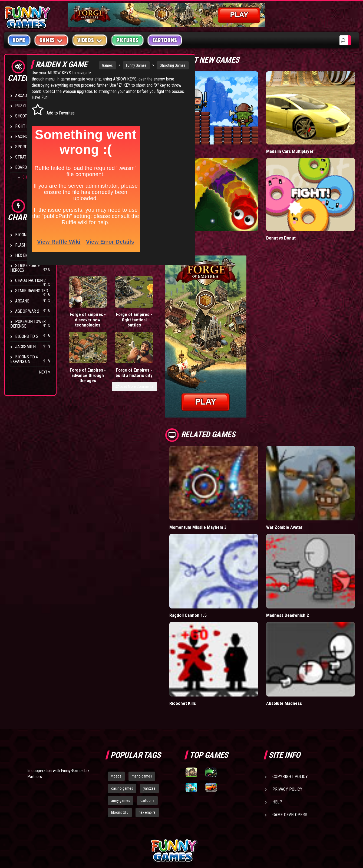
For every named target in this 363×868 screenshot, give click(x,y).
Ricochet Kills (208, 650)
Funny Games (124, 65)
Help (277, 749)
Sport (21, 147)
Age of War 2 (27, 311)
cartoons (147, 748)
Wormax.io (205, 217)
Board (21, 167)
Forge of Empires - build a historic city (168, 328)
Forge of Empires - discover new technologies (82, 328)
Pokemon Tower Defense (28, 324)
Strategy (24, 157)
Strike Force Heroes (25, 268)
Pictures (127, 40)
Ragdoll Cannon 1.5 (213, 573)
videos (116, 724)
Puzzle (22, 106)
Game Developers (290, 762)
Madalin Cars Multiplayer (303, 141)
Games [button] (51, 40)
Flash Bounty (28, 245)
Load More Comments (160, 350)
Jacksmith (25, 347)
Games (95, 65)
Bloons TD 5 (27, 336)
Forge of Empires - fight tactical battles (109, 328)
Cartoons (165, 40)
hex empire (147, 760)
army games (121, 748)
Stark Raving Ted (32, 291)
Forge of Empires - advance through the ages (138, 328)
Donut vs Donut (294, 217)
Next (45, 372)
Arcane (22, 301)
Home (19, 40)
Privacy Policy (287, 737)
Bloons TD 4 (27, 235)
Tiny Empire (206, 141)
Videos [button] (90, 40)
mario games (142, 724)
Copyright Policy (290, 724)
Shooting (24, 116)
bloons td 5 (120, 760)
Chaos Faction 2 (30, 280)
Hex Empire (26, 255)
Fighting (23, 126)
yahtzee (149, 736)
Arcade (22, 95)
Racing (22, 137)
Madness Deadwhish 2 (301, 573)
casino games (122, 736)
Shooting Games (160, 65)
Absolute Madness (297, 650)
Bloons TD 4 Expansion (24, 359)
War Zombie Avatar (297, 496)
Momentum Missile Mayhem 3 (224, 496)
